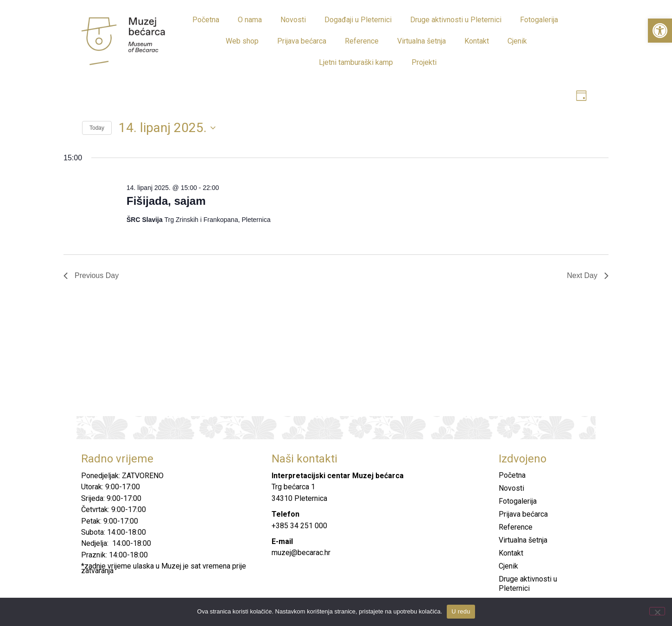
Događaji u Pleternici (358, 20)
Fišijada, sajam (166, 202)
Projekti (424, 62)
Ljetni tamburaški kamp (356, 62)
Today (97, 129)
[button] (660, 31)
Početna (206, 20)
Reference (362, 41)
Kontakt (477, 41)
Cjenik (517, 41)
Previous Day (91, 277)
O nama (250, 20)
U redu (461, 611)
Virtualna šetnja (422, 41)
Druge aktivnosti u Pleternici (456, 20)
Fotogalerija (539, 20)
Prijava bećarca (302, 41)
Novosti (293, 20)
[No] (657, 611)
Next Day (588, 277)
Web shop (242, 41)
